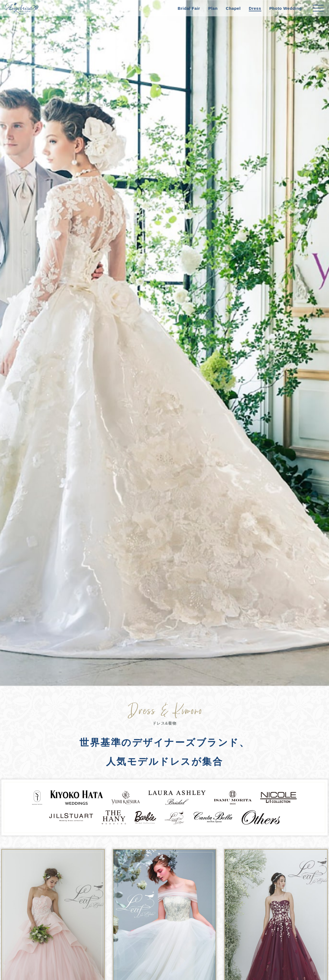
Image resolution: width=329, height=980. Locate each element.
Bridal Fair (189, 8)
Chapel (233, 8)
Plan (213, 8)
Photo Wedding (286, 8)
